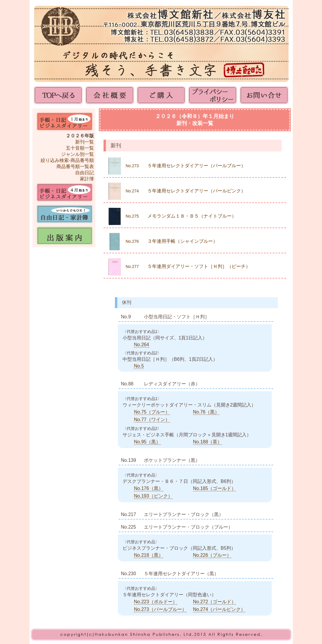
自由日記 (85, 173)
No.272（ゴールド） (215, 602)
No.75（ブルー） (152, 412)
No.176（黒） (149, 488)
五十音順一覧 (80, 148)
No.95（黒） (147, 442)
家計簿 (87, 179)
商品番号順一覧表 (75, 166)
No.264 (142, 345)
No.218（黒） (149, 555)
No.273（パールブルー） (160, 609)
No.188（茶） (208, 442)
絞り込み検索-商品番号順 (67, 160)
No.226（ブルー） (212, 555)
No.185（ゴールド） (215, 488)
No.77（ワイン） (152, 420)
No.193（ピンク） (153, 496)
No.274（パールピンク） (219, 609)
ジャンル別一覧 (78, 154)
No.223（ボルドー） (156, 602)
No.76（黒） (206, 412)
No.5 (139, 366)
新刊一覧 (85, 142)
